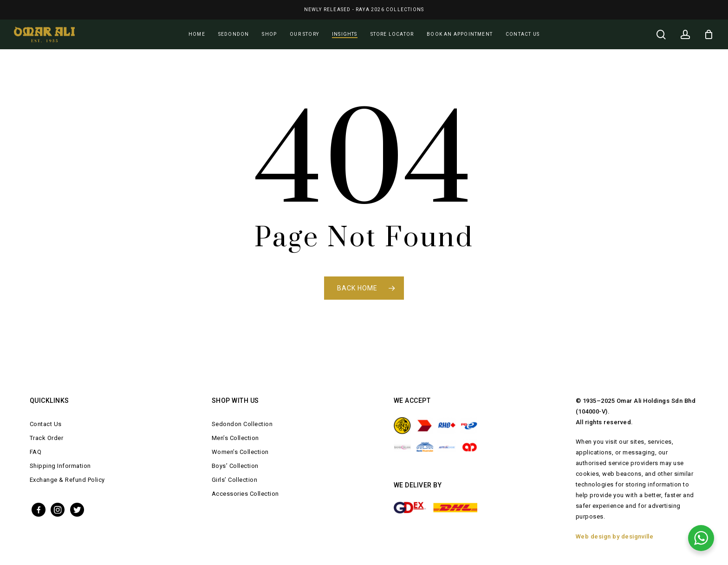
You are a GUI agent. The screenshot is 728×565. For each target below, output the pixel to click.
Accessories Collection (245, 494)
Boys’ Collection (235, 466)
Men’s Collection (235, 438)
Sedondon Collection (242, 424)
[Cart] (709, 34)
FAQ (36, 452)
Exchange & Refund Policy (67, 480)
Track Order (47, 438)
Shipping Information (60, 466)
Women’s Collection (240, 452)
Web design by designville (615, 536)
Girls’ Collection (235, 480)
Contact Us (46, 424)
